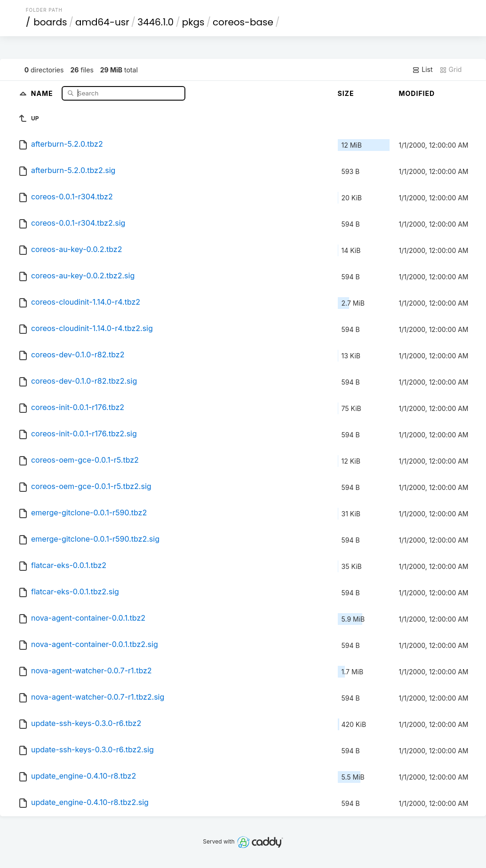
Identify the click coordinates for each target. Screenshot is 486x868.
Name (43, 93)
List (422, 70)
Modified (417, 93)
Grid (451, 70)
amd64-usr (102, 22)
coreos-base (243, 22)
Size (346, 93)
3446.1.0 (155, 22)
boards (50, 22)
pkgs (193, 22)
